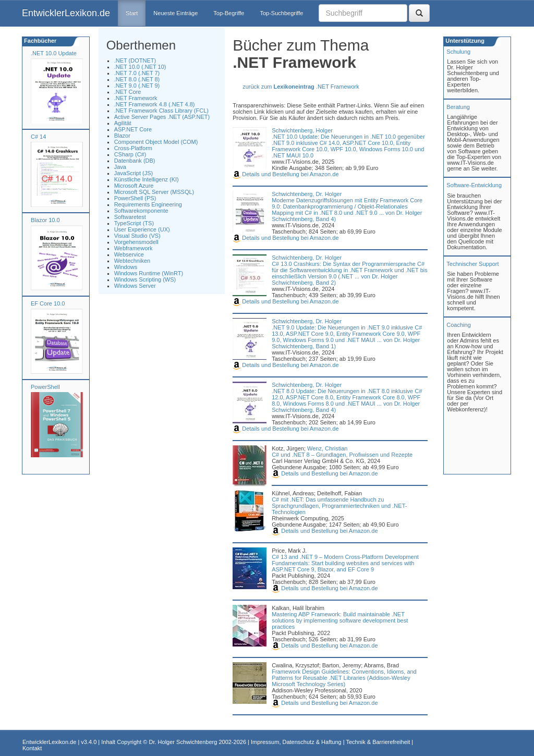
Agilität (123, 123)
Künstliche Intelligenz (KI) (147, 179)
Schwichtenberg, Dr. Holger (307, 194)
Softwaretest (130, 217)
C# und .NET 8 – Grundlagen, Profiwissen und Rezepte (342, 455)
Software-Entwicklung (474, 185)
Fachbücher (39, 41)
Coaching (458, 325)
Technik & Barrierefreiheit (378, 742)
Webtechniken (132, 261)
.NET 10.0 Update (54, 53)
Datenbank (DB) (135, 161)
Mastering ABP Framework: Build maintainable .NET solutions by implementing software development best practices (340, 620)
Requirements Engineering (148, 204)
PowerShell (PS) (135, 198)
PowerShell (45, 387)
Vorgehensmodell (136, 242)
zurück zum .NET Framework (301, 87)
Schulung (458, 52)
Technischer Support (472, 264)
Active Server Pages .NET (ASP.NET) (162, 117)
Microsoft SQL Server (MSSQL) (154, 192)
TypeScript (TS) (134, 223)
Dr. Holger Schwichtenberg (183, 742)
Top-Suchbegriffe (281, 13)
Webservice (129, 254)
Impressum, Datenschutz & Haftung (296, 742)
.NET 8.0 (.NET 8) (137, 79)
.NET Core (128, 92)
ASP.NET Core (133, 129)
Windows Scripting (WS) (145, 279)
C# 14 (38, 137)
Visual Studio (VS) (137, 236)
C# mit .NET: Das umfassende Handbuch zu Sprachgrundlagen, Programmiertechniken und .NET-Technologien (339, 506)
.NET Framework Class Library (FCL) (161, 111)
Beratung (458, 107)
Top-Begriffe (229, 13)
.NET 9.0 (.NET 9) (137, 86)
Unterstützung (464, 41)
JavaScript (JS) (134, 173)
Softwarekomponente (141, 211)
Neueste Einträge (175, 13)
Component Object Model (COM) (156, 142)
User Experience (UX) (142, 229)
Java (120, 167)
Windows (126, 267)
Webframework (133, 248)
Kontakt (32, 748)
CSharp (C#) (130, 154)
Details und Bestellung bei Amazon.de (286, 174)
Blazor (122, 136)
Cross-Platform (133, 148)
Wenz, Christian (327, 448)
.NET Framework (136, 98)
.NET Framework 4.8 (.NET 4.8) (155, 104)
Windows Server (135, 286)
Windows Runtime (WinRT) (149, 273)
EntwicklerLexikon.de (66, 13)
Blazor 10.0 (45, 220)
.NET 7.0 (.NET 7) (137, 73)
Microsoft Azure (134, 186)
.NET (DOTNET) (135, 60)
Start (132, 13)
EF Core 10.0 (48, 303)
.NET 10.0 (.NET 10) (140, 67)
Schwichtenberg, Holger (302, 130)
